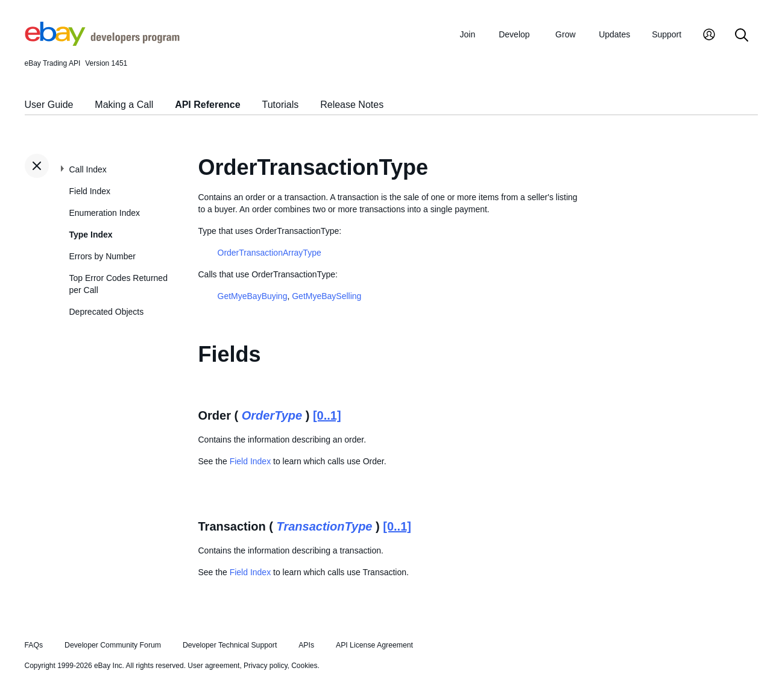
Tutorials (281, 105)
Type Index (91, 235)
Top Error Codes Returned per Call (118, 284)
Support (667, 34)
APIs (306, 645)
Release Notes (352, 105)
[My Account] (709, 36)
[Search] (742, 36)
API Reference (208, 105)
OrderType (272, 415)
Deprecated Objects (107, 312)
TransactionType (325, 526)
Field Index (90, 191)
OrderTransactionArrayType (270, 253)
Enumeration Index (105, 213)
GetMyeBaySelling (326, 296)
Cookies (304, 666)
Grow (565, 34)
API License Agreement (374, 645)
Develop (514, 34)
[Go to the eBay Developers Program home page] (102, 43)
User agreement (213, 666)
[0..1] (327, 415)
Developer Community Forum (113, 645)
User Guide (49, 105)
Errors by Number (102, 256)
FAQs (34, 645)
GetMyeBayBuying (253, 296)
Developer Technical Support (230, 645)
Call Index (88, 169)
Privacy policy (265, 666)
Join (468, 34)
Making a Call (124, 105)
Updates (614, 34)
